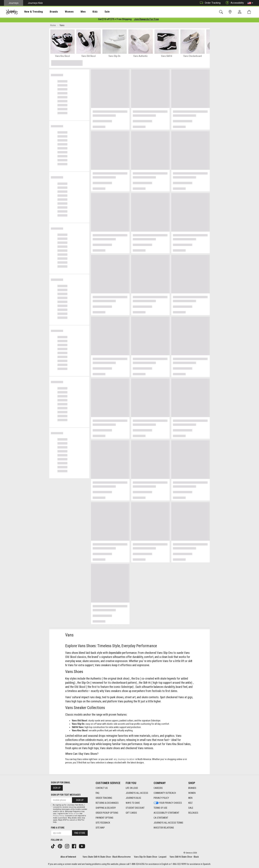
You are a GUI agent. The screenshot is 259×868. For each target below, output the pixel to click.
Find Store (80, 833)
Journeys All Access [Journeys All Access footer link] (137, 793)
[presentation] (31, 12)
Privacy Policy (59, 816)
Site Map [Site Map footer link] (100, 828)
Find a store (58, 828)
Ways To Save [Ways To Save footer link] (133, 803)
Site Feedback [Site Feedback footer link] (103, 823)
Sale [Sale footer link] (191, 808)
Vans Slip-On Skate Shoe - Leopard (150, 857)
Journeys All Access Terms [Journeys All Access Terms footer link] (168, 823)
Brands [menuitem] (49, 12)
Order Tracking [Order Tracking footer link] (104, 798)
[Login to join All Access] (115, 20)
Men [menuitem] (74, 12)
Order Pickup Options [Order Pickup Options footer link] (107, 813)
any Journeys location (124, 760)
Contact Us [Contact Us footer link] (102, 788)
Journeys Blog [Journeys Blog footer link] (133, 798)
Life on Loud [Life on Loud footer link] (132, 788)
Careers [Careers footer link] (158, 788)
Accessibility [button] (234, 3)
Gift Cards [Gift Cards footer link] (131, 813)
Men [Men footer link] (190, 798)
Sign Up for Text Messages (66, 795)
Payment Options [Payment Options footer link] (104, 818)
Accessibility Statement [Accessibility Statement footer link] (166, 813)
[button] (250, 3)
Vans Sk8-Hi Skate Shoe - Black (184, 857)
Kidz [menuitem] (85, 12)
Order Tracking (209, 3)
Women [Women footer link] (192, 793)
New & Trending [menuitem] (30, 12)
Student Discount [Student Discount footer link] (135, 808)
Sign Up (57, 788)
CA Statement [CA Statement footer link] (161, 818)
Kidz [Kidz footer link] (190, 803)
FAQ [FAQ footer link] (97, 793)
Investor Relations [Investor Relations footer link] (164, 828)
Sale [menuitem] (95, 12)
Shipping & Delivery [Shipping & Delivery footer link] (106, 808)
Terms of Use (74, 814)
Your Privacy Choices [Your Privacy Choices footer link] (168, 803)
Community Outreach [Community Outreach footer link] (165, 793)
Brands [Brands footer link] (192, 788)
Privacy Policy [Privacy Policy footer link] (161, 798)
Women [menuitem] (62, 12)
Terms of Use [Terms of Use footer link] (160, 808)
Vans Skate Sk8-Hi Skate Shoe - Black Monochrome (107, 857)
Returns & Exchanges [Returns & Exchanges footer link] (107, 803)
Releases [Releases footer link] (193, 813)
